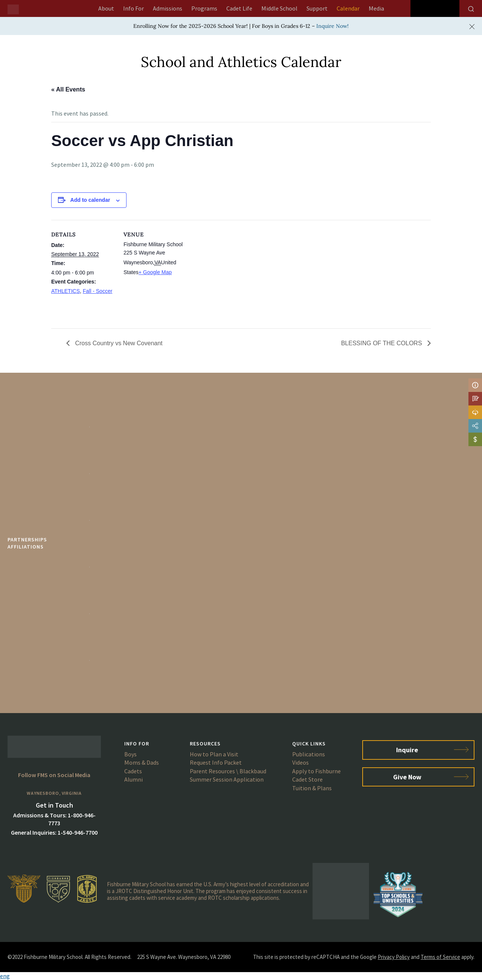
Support (317, 8)
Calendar (348, 8)
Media (376, 8)
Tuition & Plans (312, 788)
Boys (130, 754)
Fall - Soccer (98, 291)
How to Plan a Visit (214, 754)
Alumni (133, 779)
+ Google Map (155, 272)
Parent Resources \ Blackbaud (228, 771)
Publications (309, 754)
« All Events (68, 89)
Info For (133, 8)
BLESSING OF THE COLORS (382, 343)
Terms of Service (440, 957)
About (106, 8)
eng (5, 976)
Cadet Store (307, 779)
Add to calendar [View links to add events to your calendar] (90, 200)
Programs (204, 8)
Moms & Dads (142, 762)
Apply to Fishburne (317, 771)
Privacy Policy (394, 957)
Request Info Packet (216, 762)
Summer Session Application (227, 779)
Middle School (279, 8)
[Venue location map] (236, 272)
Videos (300, 762)
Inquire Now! (333, 26)
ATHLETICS (66, 291)
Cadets (133, 771)
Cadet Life (239, 8)
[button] (241, 976)
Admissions (168, 8)
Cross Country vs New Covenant (118, 343)
